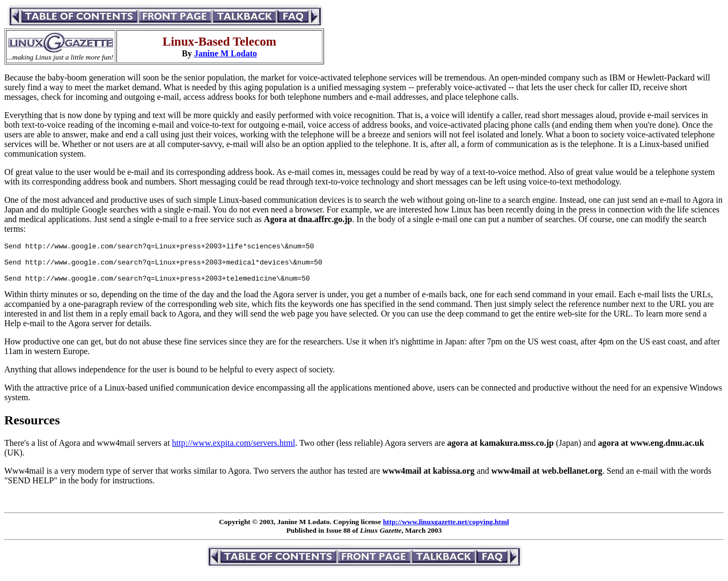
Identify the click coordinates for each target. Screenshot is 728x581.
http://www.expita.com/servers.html (234, 451)
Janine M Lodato (226, 53)
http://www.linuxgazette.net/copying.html (446, 530)
